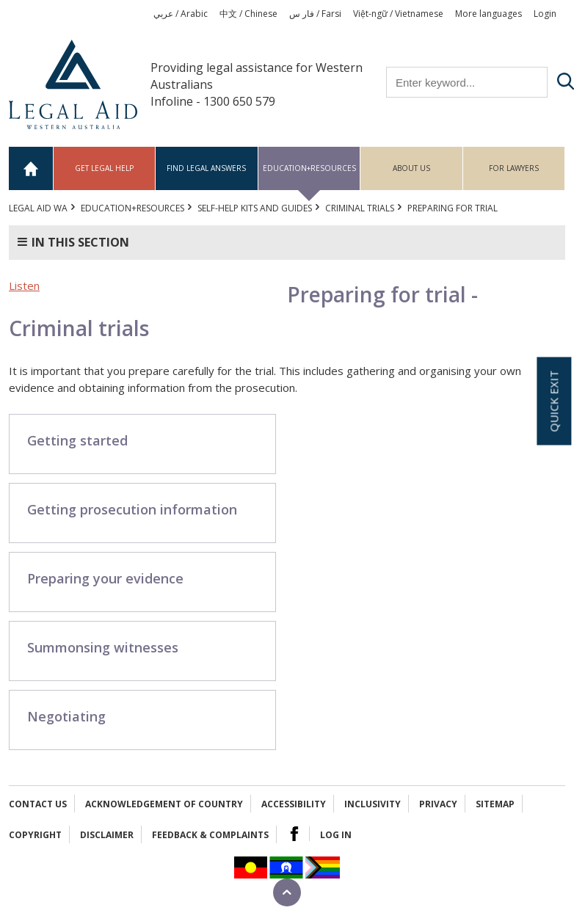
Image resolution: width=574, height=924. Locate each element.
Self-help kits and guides (255, 208)
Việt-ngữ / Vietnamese (398, 14)
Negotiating (66, 716)
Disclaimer (107, 835)
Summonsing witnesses (103, 647)
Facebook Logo (294, 834)
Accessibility (294, 804)
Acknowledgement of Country (164, 804)
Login (545, 14)
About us (411, 168)
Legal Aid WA (38, 208)
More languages (488, 14)
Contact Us (38, 804)
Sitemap (495, 804)
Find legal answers (206, 168)
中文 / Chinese (248, 14)
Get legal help (104, 168)
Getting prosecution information (132, 509)
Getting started (77, 440)
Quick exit (553, 401)
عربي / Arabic (181, 14)
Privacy (438, 804)
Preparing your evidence (105, 578)
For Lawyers (514, 168)
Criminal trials (360, 208)
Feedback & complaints (210, 835)
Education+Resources (309, 168)
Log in (336, 835)
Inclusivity (373, 804)
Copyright (35, 835)
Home (31, 168)
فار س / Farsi (315, 14)
